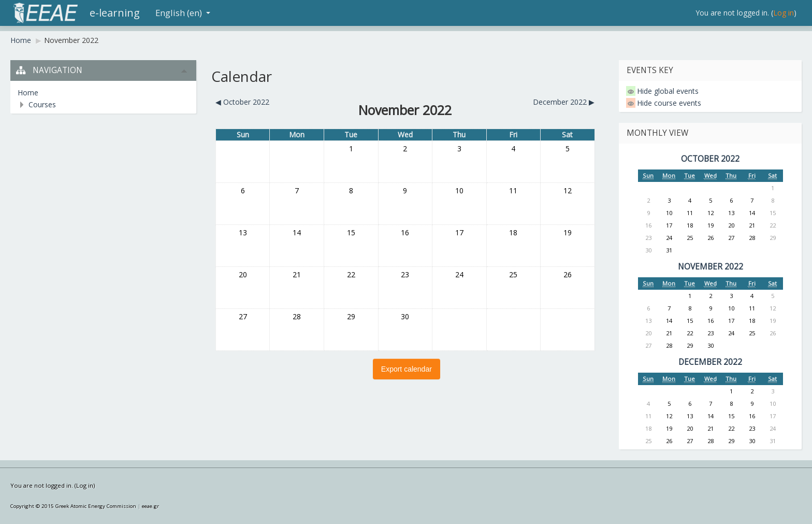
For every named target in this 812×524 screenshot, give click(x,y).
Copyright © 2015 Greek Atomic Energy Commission (73, 506)
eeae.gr (150, 506)
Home (21, 40)
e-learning (115, 13)
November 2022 (71, 40)
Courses (42, 104)
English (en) (183, 13)
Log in (784, 13)
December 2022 (710, 362)
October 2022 (710, 159)
